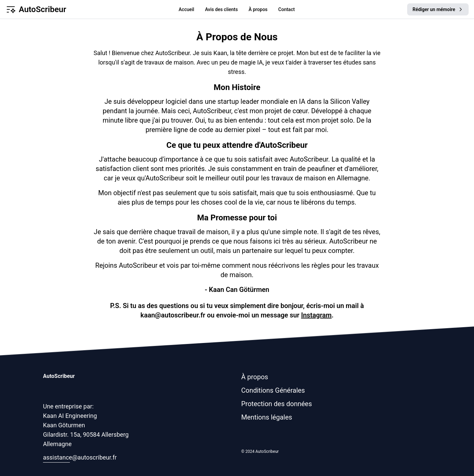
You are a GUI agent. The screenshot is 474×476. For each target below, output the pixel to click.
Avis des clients (221, 9)
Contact (286, 9)
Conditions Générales (273, 390)
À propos (258, 9)
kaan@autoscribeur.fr (173, 315)
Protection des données (277, 404)
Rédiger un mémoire (438, 9)
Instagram (316, 315)
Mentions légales (267, 417)
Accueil (186, 9)
